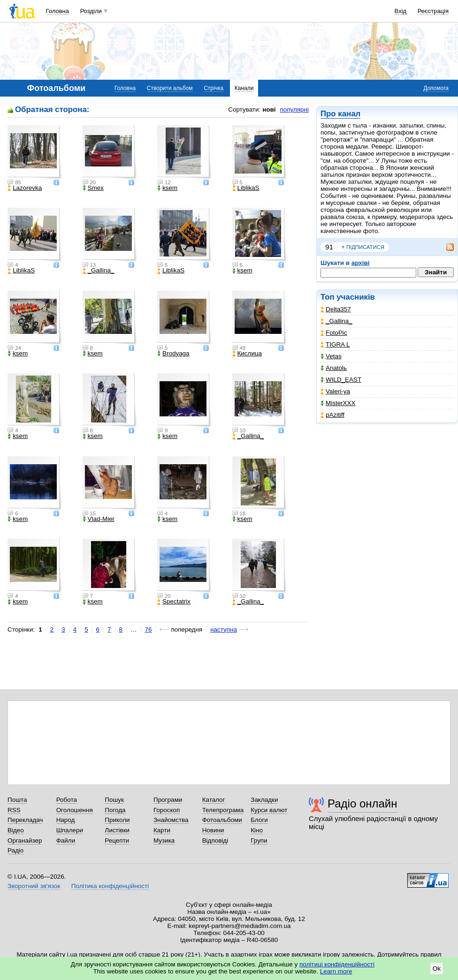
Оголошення (75, 810)
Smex (93, 188)
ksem (167, 188)
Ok (437, 969)
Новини (213, 830)
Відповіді (215, 841)
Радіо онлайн (363, 803)
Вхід (401, 11)
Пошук (114, 800)
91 (329, 247)
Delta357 (336, 309)
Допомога (436, 88)
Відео (16, 830)
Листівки (117, 830)
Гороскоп (167, 810)
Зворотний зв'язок (34, 886)
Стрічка (214, 88)
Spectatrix (174, 602)
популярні (294, 109)
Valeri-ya (335, 391)
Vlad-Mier (99, 519)
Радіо (15, 850)
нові (269, 109)
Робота (67, 800)
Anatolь (334, 368)
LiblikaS (246, 188)
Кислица (247, 354)
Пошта (17, 800)
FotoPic (334, 333)
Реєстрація (433, 11)
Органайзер (25, 841)
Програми (168, 800)
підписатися (363, 247)
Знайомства (171, 820)
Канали (244, 88)
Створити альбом (170, 88)
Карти (162, 830)
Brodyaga (173, 354)
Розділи (91, 11)
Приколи (117, 820)
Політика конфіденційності (110, 886)
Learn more (336, 971)
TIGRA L (335, 344)
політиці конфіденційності (337, 964)
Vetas (331, 356)
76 (149, 629)
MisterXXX (338, 403)
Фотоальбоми (222, 820)
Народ (66, 820)
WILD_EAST (341, 380)
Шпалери (70, 830)
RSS (14, 810)
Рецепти (117, 841)
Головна (57, 11)
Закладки (264, 800)
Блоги (259, 820)
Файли (66, 841)
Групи (259, 841)
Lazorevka (25, 188)
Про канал (340, 114)
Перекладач (25, 820)
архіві (361, 263)
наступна (224, 629)
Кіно (257, 830)
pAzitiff (332, 415)
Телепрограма (223, 810)
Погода (115, 810)
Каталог (214, 800)
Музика (164, 841)
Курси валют (269, 810)
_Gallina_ (336, 321)
